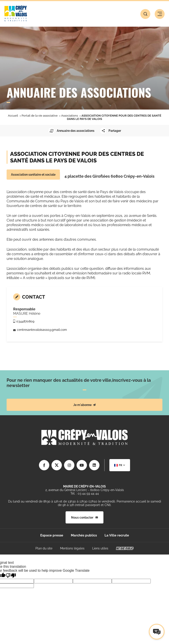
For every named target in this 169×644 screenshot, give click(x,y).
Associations (70, 116)
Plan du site (44, 548)
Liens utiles (100, 548)
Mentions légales (72, 548)
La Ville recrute (117, 535)
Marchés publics (84, 535)
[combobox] (120, 465)
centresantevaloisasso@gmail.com (42, 330)
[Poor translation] (11, 576)
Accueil (13, 116)
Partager (110, 131)
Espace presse (52, 535)
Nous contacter (84, 517)
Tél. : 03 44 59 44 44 (85, 493)
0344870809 (25, 321)
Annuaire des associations (71, 131)
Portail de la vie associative (40, 116)
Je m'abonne (84, 405)
